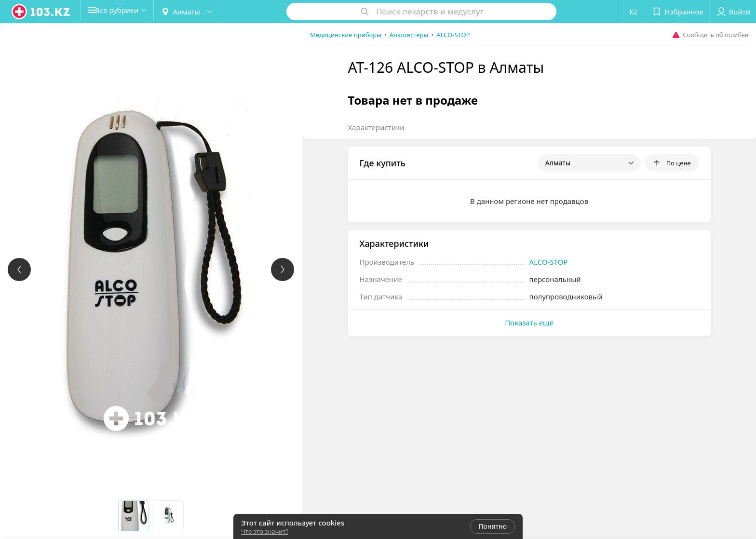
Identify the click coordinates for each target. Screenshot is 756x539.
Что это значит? (265, 531)
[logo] (41, 12)
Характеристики (376, 127)
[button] (124, 12)
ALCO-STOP (549, 262)
